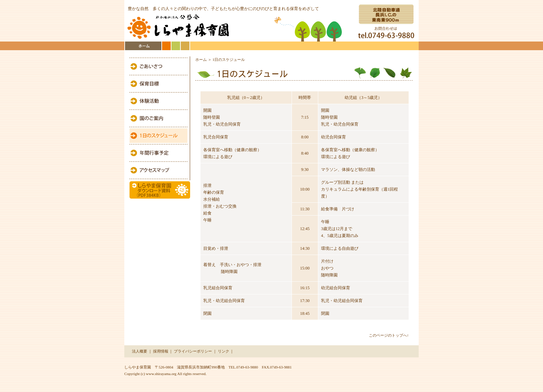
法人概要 (140, 351)
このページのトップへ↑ (389, 335)
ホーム (201, 60)
